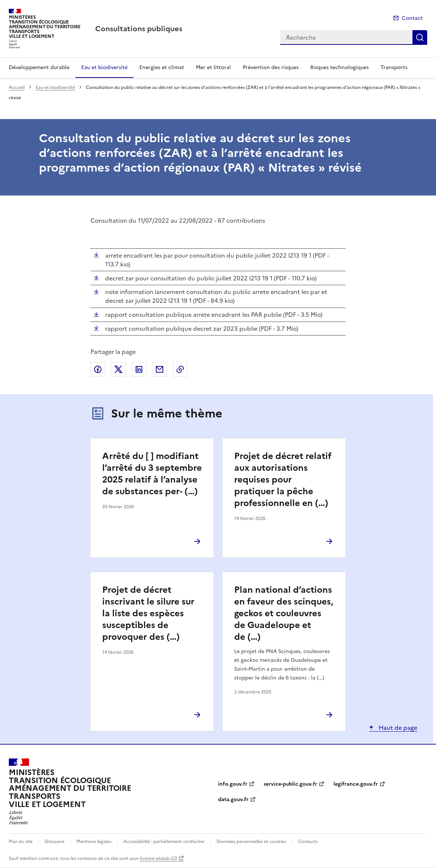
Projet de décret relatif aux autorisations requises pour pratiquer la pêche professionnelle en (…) (283, 480)
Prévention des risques (271, 67)
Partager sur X (118, 369)
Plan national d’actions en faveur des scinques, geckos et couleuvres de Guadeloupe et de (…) (284, 613)
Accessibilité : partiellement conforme (164, 842)
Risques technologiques (339, 67)
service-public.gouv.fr (290, 784)
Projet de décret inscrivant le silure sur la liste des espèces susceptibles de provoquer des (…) (148, 613)
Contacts (308, 842)
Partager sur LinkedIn (139, 369)
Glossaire (55, 842)
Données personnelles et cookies (251, 842)
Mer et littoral (213, 67)
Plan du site (21, 842)
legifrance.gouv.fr (356, 784)
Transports (394, 67)
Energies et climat (162, 67)
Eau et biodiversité (104, 67)
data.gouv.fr (233, 799)
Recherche (420, 37)
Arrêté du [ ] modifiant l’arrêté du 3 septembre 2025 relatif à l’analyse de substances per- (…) (152, 474)
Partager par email (160, 369)
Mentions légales (94, 842)
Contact (412, 18)
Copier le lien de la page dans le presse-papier (180, 369)
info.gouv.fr (233, 784)
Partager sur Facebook (98, 369)
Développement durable (39, 67)
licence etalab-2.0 (158, 858)
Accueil (17, 87)
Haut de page (397, 728)
